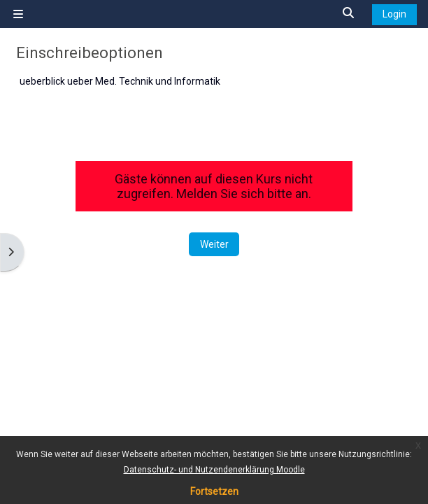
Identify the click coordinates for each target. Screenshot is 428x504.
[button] (349, 14)
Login (394, 14)
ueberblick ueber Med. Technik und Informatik (120, 81)
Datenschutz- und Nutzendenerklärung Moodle (214, 470)
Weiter (214, 244)
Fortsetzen (214, 491)
